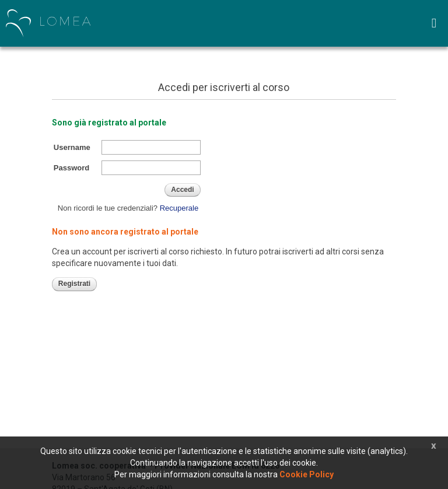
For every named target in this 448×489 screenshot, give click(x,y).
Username (72, 147)
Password (71, 168)
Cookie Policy (307, 474)
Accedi (182, 190)
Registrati (74, 284)
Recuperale (179, 208)
